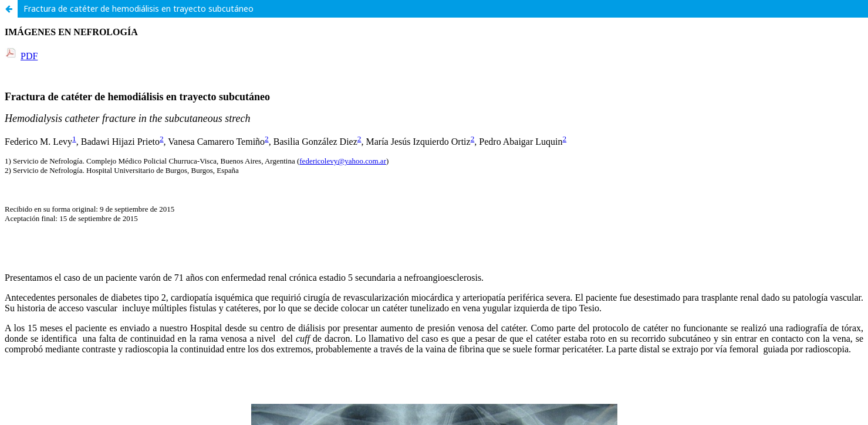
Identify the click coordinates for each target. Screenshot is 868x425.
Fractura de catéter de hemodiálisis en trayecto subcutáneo (139, 8)
